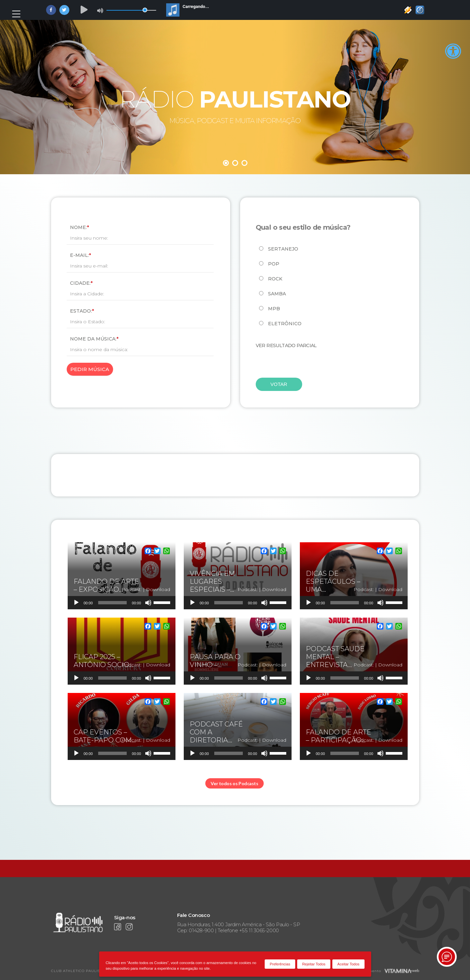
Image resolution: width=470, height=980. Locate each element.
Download (158, 589)
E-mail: (80, 255)
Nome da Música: (94, 339)
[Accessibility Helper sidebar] (453, 51)
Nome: (79, 227)
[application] (122, 603)
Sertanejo (283, 249)
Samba (277, 294)
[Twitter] (157, 552)
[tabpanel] (235, 96)
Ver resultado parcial (286, 345)
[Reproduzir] (76, 603)
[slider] (112, 603)
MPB (274, 309)
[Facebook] (148, 552)
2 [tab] (235, 163)
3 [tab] (244, 163)
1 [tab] (226, 163)
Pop (274, 264)
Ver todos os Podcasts (234, 783)
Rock (275, 279)
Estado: (82, 311)
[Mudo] (148, 603)
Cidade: (81, 283)
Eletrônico (285, 324)
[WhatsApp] (167, 552)
